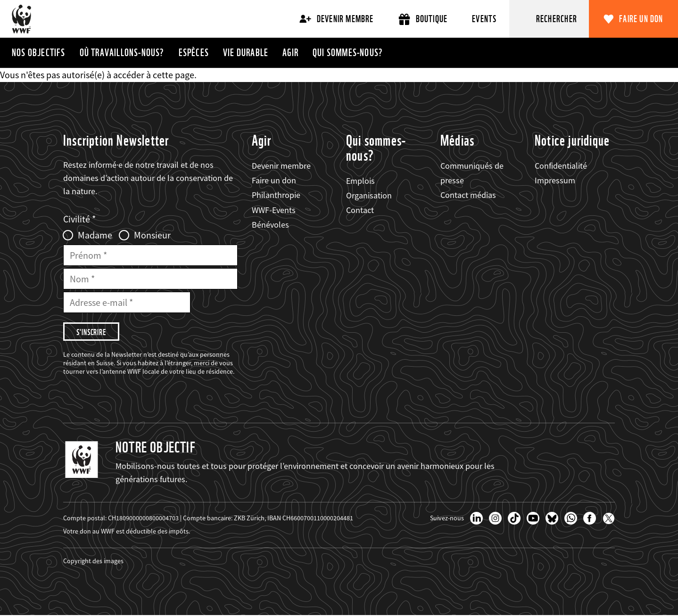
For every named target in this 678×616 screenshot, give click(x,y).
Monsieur (152, 235)
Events (484, 19)
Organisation (369, 195)
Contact (360, 210)
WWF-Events (274, 210)
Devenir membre (337, 19)
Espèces (194, 52)
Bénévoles (270, 225)
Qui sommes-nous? (348, 52)
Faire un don (641, 19)
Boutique (423, 19)
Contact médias (468, 195)
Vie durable (246, 52)
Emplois (360, 181)
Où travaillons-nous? (122, 52)
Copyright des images (93, 561)
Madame (95, 235)
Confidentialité (561, 166)
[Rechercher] (549, 19)
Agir (290, 52)
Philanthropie (276, 195)
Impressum (555, 180)
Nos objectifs (39, 52)
